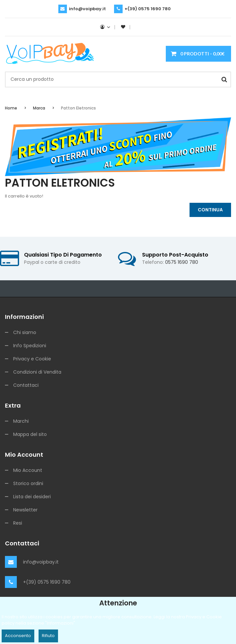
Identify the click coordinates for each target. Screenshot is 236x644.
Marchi (21, 421)
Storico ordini (28, 483)
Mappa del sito (30, 434)
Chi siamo (25, 332)
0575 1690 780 (182, 262)
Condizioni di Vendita (37, 372)
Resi (18, 523)
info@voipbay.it (87, 9)
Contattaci (26, 385)
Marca (39, 108)
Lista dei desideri (32, 497)
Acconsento (18, 636)
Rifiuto (48, 636)
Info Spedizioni (30, 346)
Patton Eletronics (78, 108)
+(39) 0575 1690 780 (148, 9)
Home (11, 108)
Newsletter (25, 510)
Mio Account (28, 470)
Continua (210, 210)
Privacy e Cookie (32, 359)
